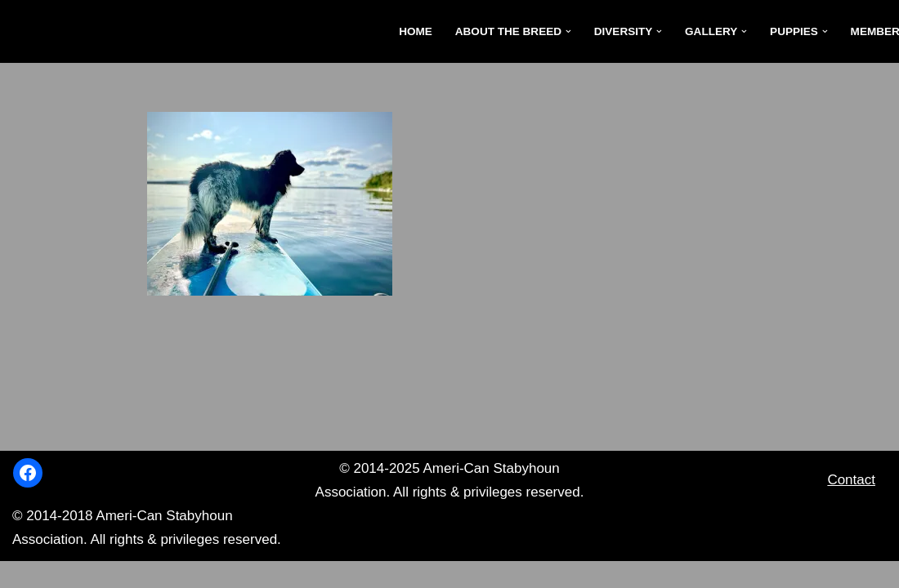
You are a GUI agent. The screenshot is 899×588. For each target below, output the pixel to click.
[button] (568, 31)
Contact (851, 506)
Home (414, 31)
